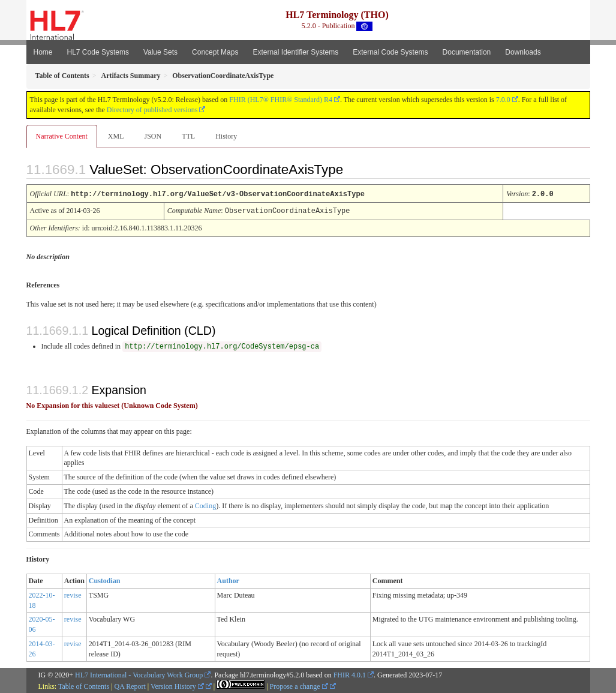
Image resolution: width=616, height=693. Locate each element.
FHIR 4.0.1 (350, 674)
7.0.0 (503, 100)
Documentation (467, 52)
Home (43, 52)
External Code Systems (390, 52)
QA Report (130, 685)
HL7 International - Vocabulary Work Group (139, 674)
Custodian (105, 580)
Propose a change (299, 685)
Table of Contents (84, 685)
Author (228, 580)
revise (73, 594)
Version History (177, 685)
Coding (205, 505)
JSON (153, 136)
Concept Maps (215, 52)
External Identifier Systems (295, 52)
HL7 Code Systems (98, 52)
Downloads (523, 52)
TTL (188, 136)
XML (116, 136)
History (226, 136)
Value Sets (160, 52)
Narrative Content (62, 136)
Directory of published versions (152, 110)
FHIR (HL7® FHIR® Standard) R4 (281, 100)
